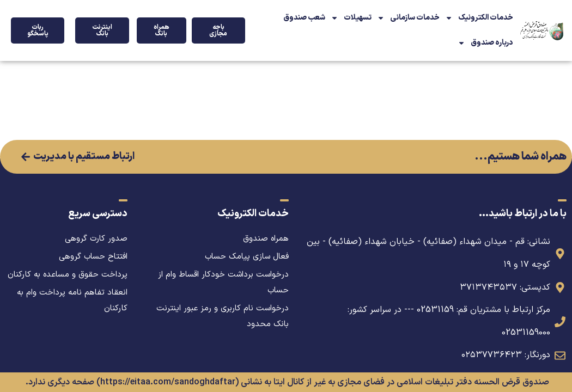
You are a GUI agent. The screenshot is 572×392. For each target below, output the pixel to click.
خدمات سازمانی (408, 18)
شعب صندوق (304, 18)
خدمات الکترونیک (479, 18)
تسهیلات (351, 18)
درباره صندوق (485, 43)
